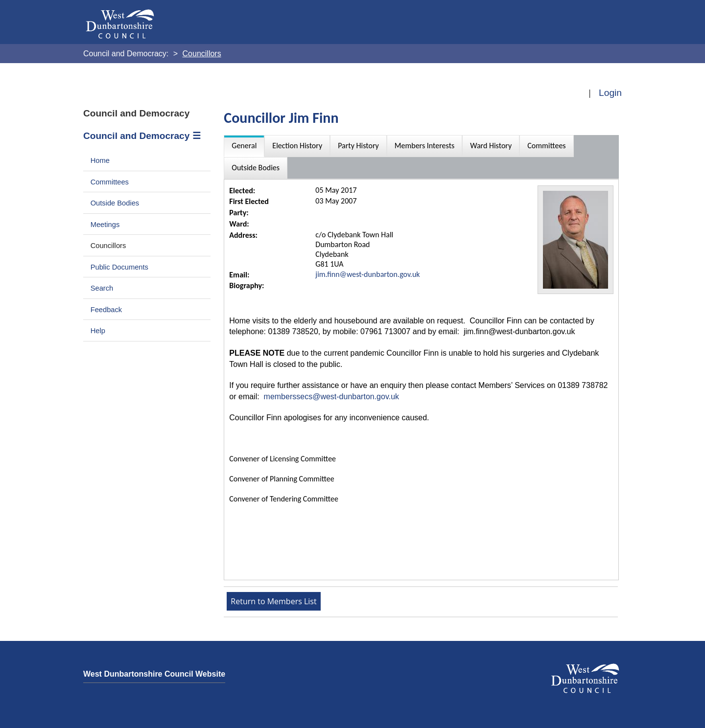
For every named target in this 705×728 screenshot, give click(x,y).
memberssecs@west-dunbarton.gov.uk (332, 397)
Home (100, 160)
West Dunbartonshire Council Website (154, 674)
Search (102, 288)
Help (98, 331)
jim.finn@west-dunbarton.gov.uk (367, 274)
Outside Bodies (115, 203)
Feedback (106, 310)
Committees (110, 182)
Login (610, 93)
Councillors (108, 246)
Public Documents (119, 267)
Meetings (105, 225)
